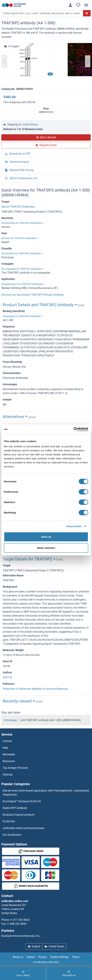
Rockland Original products (19, 815)
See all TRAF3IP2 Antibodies (18, 207)
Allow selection (46, 548)
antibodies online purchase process (23, 828)
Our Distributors (12, 835)
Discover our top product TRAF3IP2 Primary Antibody (33, 295)
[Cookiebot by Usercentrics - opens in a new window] (74, 429)
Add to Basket (46, 137)
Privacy (43, 957)
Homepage (10, 720)
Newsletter (9, 754)
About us (18, 957)
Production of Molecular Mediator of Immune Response (35, 689)
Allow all (46, 537)
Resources (9, 761)
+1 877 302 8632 (20, 920)
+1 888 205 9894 (16, 924)
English (34, 946)
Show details (74, 526)
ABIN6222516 (46, 110)
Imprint (31, 957)
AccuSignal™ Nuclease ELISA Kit (22, 801)
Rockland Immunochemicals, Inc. (21, 936)
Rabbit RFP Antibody (15, 808)
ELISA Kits (9, 821)
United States (30, 124)
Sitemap (8, 775)
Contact (7, 741)
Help (5, 748)
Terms (76, 957)
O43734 (7, 677)
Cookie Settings (59, 957)
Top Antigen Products (15, 768)
